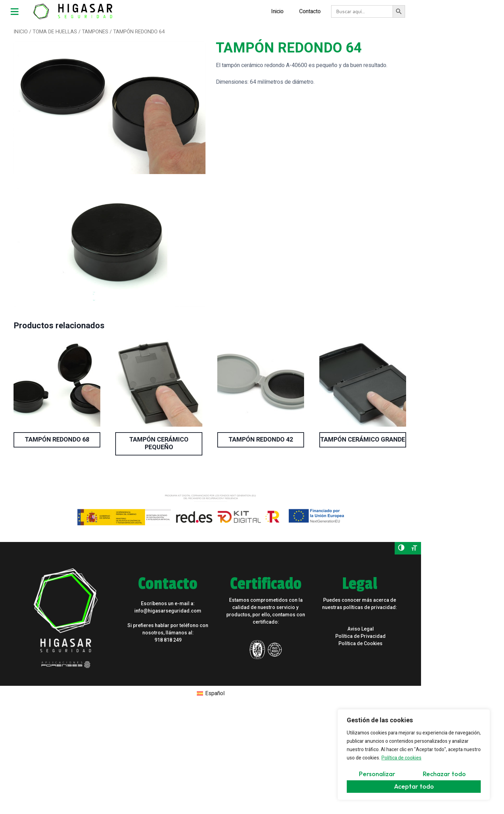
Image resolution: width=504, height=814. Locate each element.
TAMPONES (93, 30)
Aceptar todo (414, 786)
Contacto (263, 10)
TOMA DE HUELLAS (52, 30)
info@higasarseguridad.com (150, 569)
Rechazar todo (444, 774)
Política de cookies (401, 758)
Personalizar (377, 774)
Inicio (230, 10)
